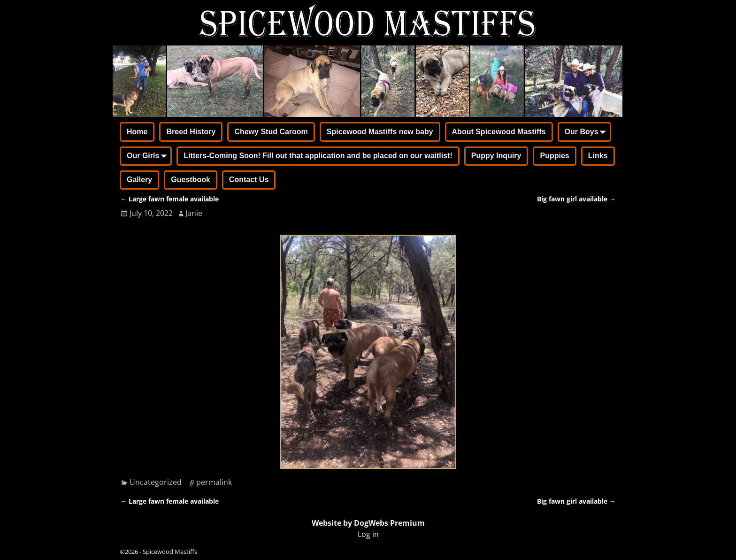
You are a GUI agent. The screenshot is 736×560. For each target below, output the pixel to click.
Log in (368, 534)
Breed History (191, 132)
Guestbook (191, 180)
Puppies (554, 156)
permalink (214, 482)
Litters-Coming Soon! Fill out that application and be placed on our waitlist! (318, 156)
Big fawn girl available (576, 199)
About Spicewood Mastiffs (499, 132)
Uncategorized (156, 482)
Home (137, 132)
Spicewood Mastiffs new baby (380, 132)
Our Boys (587, 132)
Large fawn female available (169, 199)
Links (598, 156)
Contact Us (249, 180)
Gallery (139, 180)
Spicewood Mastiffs (170, 552)
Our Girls (149, 157)
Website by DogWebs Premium (368, 523)
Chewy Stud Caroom (271, 132)
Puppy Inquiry (496, 156)
